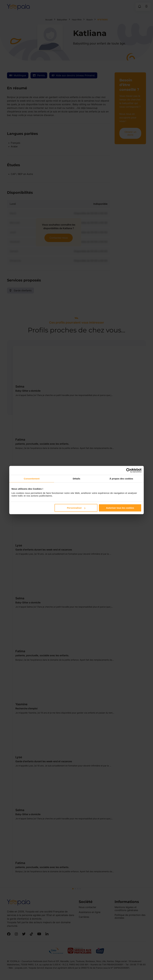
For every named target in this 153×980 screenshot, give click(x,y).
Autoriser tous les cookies (120, 508)
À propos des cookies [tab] (121, 478)
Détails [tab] (76, 478)
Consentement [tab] (32, 478)
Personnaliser (76, 508)
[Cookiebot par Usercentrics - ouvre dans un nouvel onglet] (128, 470)
